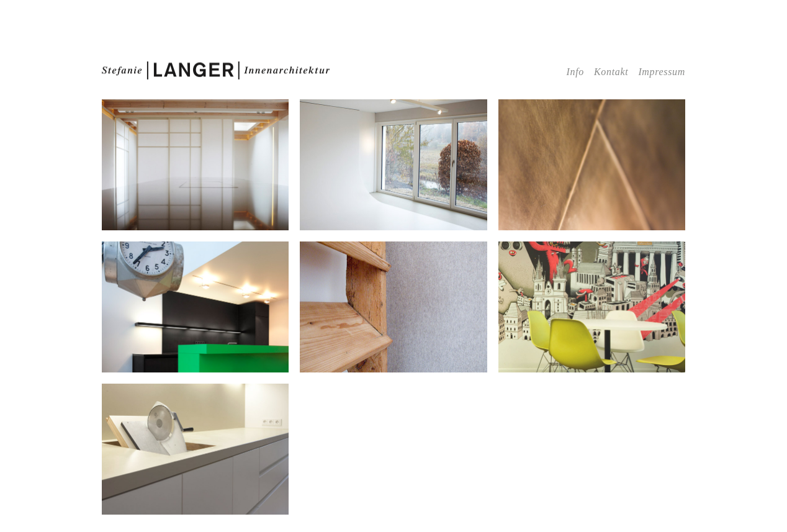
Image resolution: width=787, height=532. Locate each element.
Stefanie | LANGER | (216, 71)
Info (575, 72)
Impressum (662, 72)
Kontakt (611, 72)
